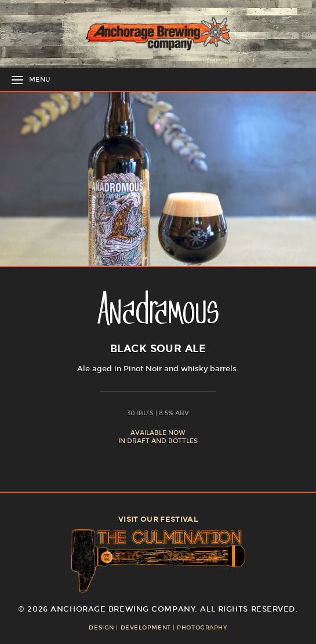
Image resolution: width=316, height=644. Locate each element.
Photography (202, 628)
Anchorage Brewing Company (158, 34)
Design (101, 628)
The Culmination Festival (158, 561)
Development (146, 628)
